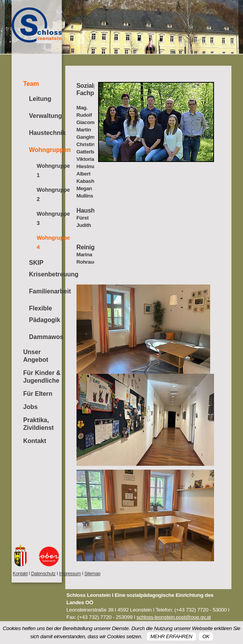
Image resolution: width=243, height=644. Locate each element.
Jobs (30, 407)
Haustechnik (45, 133)
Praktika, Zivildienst (38, 424)
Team (31, 84)
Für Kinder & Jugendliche (42, 377)
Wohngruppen (45, 150)
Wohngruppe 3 (49, 218)
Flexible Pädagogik (45, 314)
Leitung (40, 99)
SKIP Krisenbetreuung (45, 268)
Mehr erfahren (171, 636)
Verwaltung (45, 116)
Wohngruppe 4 (49, 242)
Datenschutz (43, 574)
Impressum (70, 574)
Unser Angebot (36, 356)
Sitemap (92, 574)
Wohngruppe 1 (49, 170)
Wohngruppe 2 (49, 194)
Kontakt (35, 441)
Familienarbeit (45, 291)
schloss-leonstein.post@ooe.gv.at (173, 617)
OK (206, 636)
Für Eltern (38, 394)
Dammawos (45, 337)
